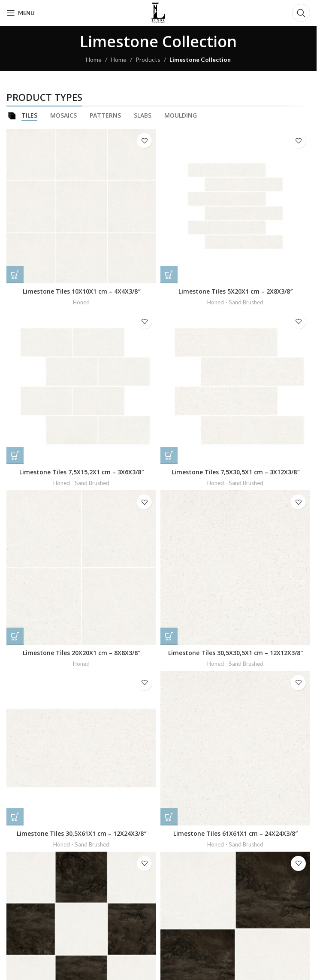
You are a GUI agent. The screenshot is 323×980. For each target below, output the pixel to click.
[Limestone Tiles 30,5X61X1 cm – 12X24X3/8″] (81, 748)
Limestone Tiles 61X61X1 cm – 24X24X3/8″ (235, 833)
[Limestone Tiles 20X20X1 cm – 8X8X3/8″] (81, 567)
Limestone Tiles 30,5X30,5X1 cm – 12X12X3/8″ (235, 653)
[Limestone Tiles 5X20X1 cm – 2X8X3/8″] (235, 206)
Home (94, 59)
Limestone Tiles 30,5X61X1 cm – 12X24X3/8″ (82, 833)
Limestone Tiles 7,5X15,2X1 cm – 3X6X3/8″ (82, 472)
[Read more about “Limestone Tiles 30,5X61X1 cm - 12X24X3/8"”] (15, 817)
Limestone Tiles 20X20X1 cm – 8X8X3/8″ (82, 653)
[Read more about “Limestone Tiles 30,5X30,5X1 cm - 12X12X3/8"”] (169, 636)
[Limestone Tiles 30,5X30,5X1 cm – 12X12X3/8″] (235, 567)
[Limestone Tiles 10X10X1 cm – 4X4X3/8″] (81, 206)
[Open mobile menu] (21, 13)
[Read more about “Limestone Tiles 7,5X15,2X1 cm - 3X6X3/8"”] (15, 455)
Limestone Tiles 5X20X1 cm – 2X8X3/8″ (235, 291)
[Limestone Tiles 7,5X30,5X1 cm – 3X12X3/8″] (235, 387)
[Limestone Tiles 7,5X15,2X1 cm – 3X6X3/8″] (81, 387)
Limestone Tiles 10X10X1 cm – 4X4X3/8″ (82, 291)
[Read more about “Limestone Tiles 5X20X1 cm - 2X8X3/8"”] (169, 275)
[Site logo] (158, 12)
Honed (81, 302)
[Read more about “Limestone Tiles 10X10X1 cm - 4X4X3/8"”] (15, 275)
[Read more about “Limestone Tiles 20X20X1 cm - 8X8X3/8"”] (15, 636)
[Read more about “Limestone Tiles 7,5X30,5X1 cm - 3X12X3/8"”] (169, 455)
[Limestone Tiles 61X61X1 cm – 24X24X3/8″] (235, 748)
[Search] (301, 13)
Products (148, 59)
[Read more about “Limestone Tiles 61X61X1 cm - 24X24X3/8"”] (169, 817)
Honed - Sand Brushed (235, 302)
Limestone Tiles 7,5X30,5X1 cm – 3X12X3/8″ (235, 472)
